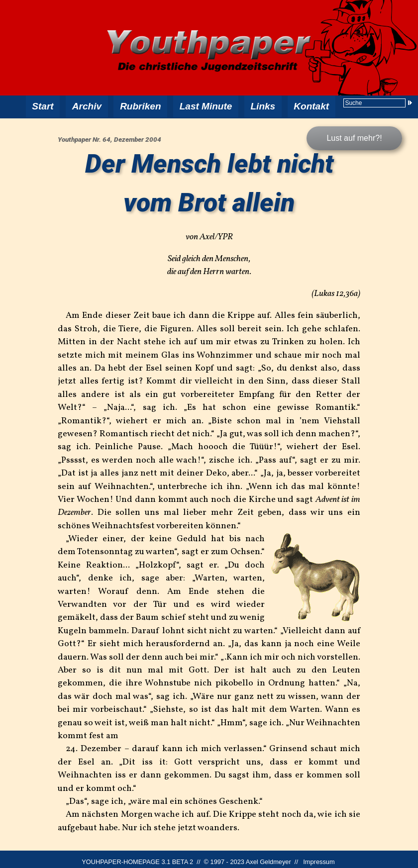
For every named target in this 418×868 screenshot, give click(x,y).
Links (261, 104)
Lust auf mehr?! (354, 133)
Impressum (319, 857)
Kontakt (309, 104)
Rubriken (141, 104)
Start (44, 104)
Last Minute (205, 104)
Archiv (88, 104)
